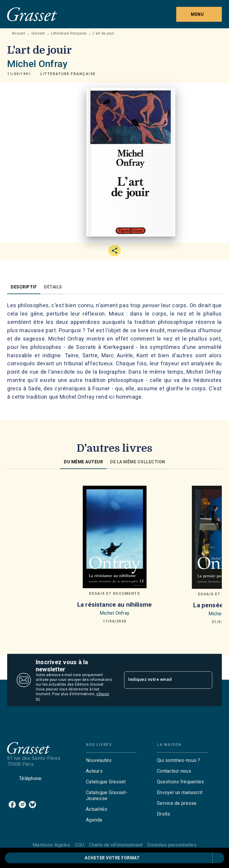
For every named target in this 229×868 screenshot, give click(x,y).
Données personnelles (172, 845)
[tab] (24, 287)
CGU (79, 845)
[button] (68, 74)
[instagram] (22, 805)
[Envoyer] (205, 680)
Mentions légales (51, 845)
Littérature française (69, 33)
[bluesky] (33, 805)
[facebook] (12, 805)
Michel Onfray (37, 64)
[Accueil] (32, 14)
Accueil (18, 33)
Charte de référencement (116, 845)
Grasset (38, 33)
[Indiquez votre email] (161, 680)
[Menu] (199, 14)
